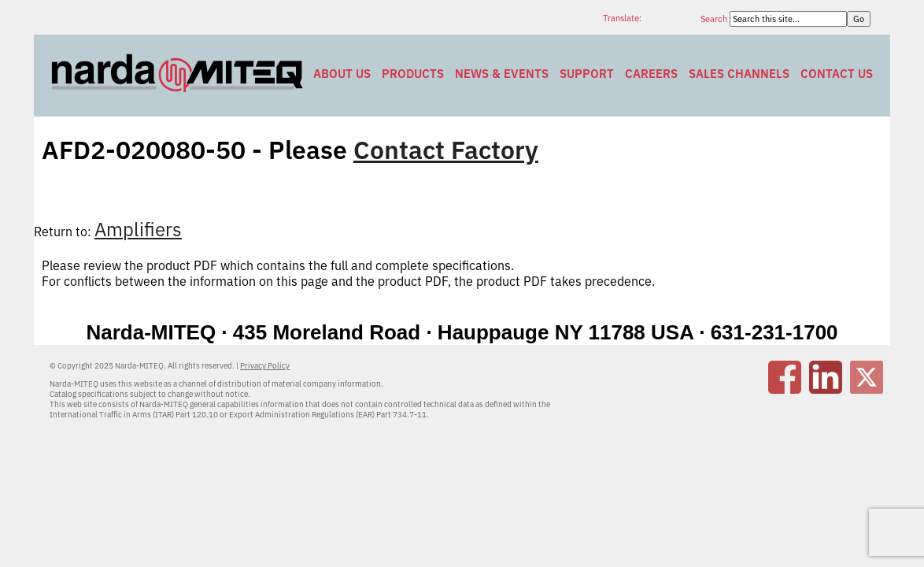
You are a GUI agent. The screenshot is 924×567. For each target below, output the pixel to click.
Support (587, 74)
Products (413, 74)
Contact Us (837, 74)
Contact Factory (446, 150)
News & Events (502, 74)
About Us (342, 74)
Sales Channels (739, 74)
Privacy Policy (265, 366)
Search (715, 19)
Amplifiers (138, 229)
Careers (651, 74)
